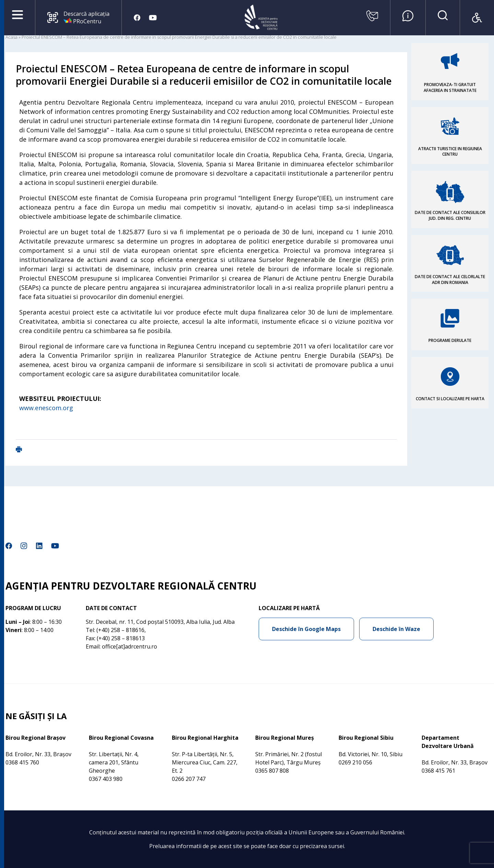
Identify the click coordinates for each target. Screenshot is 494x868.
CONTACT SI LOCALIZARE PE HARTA (450, 399)
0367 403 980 (106, 779)
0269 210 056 (355, 762)
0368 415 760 (22, 762)
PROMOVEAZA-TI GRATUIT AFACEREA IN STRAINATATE (450, 87)
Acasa (11, 37)
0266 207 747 (189, 779)
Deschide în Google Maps (306, 629)
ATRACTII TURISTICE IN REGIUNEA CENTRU (450, 152)
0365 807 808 (272, 771)
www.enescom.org (46, 408)
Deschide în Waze (396, 629)
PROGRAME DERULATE (450, 340)
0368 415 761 (438, 771)
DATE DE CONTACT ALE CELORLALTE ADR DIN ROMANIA (450, 280)
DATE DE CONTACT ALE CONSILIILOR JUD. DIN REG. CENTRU (450, 215)
